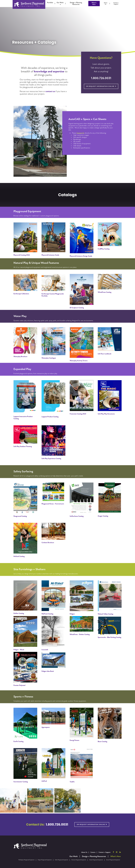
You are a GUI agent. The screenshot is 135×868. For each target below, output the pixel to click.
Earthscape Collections (21, 294)
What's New (94, 4)
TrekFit (72, 782)
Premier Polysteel (19, 685)
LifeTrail (44, 781)
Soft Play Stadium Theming (23, 446)
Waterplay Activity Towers (79, 361)
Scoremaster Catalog (21, 782)
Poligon (72, 614)
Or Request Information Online (100, 86)
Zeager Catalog (103, 516)
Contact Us (80, 133)
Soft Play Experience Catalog (51, 458)
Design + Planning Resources (94, 856)
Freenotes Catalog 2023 (78, 414)
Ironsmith (45, 650)
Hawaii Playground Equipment (113, 860)
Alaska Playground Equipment (96, 860)
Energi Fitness (74, 740)
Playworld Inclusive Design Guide (81, 256)
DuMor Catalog (19, 613)
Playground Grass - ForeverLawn (53, 504)
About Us (84, 852)
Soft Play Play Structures (106, 414)
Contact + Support (105, 852)
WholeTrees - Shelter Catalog (80, 634)
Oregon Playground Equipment (45, 860)
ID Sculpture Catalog (77, 308)
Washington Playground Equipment (26, 860)
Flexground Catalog (20, 516)
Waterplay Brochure (20, 356)
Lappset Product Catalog (50, 417)
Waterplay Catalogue (49, 358)
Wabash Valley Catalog (105, 614)
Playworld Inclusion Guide (50, 255)
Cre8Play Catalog (104, 249)
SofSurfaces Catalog (77, 516)
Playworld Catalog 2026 (22, 255)
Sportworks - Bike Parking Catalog (109, 637)
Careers (93, 852)
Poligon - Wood (19, 650)
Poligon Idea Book (48, 671)
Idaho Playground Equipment (62, 860)
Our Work (73, 856)
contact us (50, 91)
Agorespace (46, 727)
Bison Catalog (102, 742)
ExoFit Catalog (18, 741)
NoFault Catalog (19, 556)
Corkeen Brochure (48, 543)
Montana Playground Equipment (79, 860)
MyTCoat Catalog (47, 614)
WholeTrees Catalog (105, 292)
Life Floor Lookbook (105, 354)
